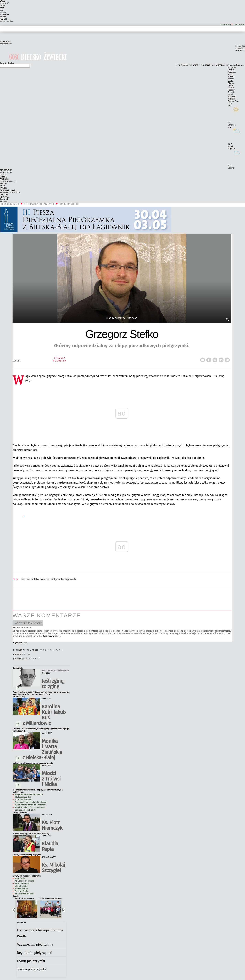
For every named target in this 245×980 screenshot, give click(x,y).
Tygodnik (4, 199)
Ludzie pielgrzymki (21, 812)
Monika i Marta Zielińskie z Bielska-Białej (42, 749)
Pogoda (231, 65)
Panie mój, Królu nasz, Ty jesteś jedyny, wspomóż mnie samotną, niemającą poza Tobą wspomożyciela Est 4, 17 (41, 693)
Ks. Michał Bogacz (23, 884)
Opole (230, 85)
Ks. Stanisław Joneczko (25, 894)
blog (2, 8)
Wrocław (231, 99)
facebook (240, 51)
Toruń (230, 94)
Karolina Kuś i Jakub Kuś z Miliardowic (44, 715)
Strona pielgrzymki (31, 969)
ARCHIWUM (5, 179)
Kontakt (4, 201)
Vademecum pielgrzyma (35, 944)
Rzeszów (232, 90)
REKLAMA (4, 195)
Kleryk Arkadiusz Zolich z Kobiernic (30, 807)
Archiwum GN (6, 44)
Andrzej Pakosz (21, 889)
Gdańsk (231, 70)
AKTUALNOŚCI (6, 172)
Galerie (16, 896)
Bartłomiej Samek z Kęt (25, 810)
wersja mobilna (7, 21)
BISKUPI (3, 184)
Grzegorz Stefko (22, 891)
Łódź (230, 103)
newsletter (240, 48)
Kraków (231, 79)
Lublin (231, 81)
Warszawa (232, 97)
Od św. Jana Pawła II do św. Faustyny (50, 899)
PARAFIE (3, 188)
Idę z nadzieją (19, 697)
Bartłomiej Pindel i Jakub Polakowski (31, 802)
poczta (3, 17)
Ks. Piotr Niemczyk (52, 825)
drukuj (222, 359)
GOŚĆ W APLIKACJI (8, 190)
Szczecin (231, 92)
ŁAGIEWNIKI (70, 579)
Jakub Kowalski (21, 886)
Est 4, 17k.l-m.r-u (38, 650)
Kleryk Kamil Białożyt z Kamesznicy (30, 805)
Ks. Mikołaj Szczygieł (53, 868)
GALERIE (4, 177)
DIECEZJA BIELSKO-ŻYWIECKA (35, 579)
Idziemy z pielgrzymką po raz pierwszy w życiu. (33, 763)
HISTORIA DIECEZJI (8, 181)
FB (209, 359)
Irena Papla (20, 878)
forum (3, 6)
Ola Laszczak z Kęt (23, 797)
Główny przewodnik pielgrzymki (27, 876)
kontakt (3, 19)
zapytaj (3, 12)
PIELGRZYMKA (6, 170)
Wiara (2, 1)
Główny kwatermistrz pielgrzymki (27, 855)
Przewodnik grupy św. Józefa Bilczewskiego (31, 834)
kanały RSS (240, 46)
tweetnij (216, 359)
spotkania (4, 15)
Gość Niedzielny (7, 63)
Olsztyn (231, 83)
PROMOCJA (5, 197)
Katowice (241, 65)
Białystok (232, 68)
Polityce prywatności (50, 636)
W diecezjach (6, 42)
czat (2, 10)
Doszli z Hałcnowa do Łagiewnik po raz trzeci (25, 899)
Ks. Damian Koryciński (24, 881)
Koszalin (232, 77)
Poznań (231, 88)
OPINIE (3, 175)
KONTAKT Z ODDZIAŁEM (10, 193)
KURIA (3, 186)
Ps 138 (22, 654)
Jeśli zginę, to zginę (53, 684)
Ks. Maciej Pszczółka (24, 800)
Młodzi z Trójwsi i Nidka (51, 779)
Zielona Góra (233, 101)
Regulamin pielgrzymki (35, 953)
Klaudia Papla (50, 846)
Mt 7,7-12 (27, 659)
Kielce (230, 74)
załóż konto (239, 24)
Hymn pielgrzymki (31, 961)
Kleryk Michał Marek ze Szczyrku (29, 795)
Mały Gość (4, 3)
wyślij (228, 359)
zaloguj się (226, 24)
